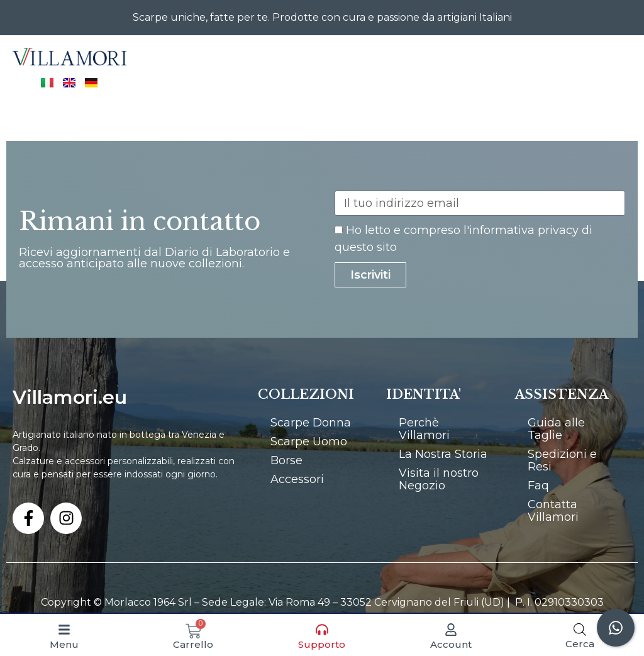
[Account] (451, 630)
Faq (538, 486)
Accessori (297, 479)
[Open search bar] (580, 629)
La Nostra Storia (443, 454)
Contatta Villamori (553, 511)
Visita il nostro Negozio (439, 479)
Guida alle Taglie (556, 429)
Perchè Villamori (424, 429)
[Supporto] (322, 630)
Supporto (322, 644)
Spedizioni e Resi (562, 460)
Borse (286, 460)
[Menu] (64, 630)
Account (451, 644)
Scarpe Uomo (309, 442)
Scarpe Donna (311, 423)
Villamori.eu (70, 397)
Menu (64, 644)
